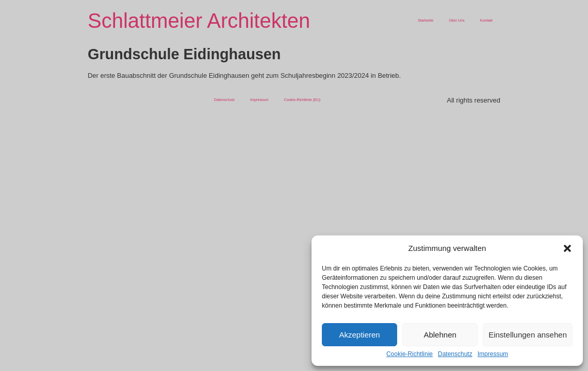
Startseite (426, 20)
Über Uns (456, 20)
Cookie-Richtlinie (410, 354)
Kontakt (486, 20)
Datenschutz (455, 354)
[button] (567, 248)
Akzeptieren (359, 335)
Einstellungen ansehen (528, 335)
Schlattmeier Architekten (199, 21)
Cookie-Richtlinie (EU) (303, 100)
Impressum (493, 354)
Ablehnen (440, 335)
